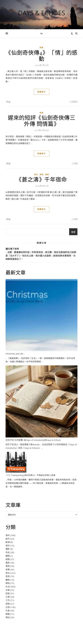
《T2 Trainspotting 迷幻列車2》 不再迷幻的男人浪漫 (30, 475)
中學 (8, 590)
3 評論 (75, 163)
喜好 (8, 535)
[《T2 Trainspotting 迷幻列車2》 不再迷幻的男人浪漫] (16, 462)
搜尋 (73, 232)
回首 (8, 593)
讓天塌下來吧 (12, 249)
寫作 (8, 546)
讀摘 (8, 556)
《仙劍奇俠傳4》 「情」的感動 (42, 55)
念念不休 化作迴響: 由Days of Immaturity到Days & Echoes (33, 440)
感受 (36, 174)
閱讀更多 (41, 92)
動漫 (8, 542)
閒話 (8, 583)
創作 (8, 539)
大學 (8, 597)
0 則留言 (73, 102)
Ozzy (8, 102)
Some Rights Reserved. (54, 635)
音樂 (8, 569)
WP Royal (48, 639)
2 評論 (75, 219)
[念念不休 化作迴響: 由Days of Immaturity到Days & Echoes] (41, 401)
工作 (8, 600)
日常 (8, 607)
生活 (8, 587)
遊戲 (41, 48)
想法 (8, 573)
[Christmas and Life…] (41, 315)
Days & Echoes (42, 13)
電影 (8, 563)
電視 (8, 566)
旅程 (8, 604)
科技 (8, 552)
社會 (8, 610)
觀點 (8, 580)
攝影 (8, 549)
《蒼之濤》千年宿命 (42, 179)
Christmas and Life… (15, 354)
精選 (41, 174)
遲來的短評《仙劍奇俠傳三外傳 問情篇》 (41, 121)
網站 (8, 617)
